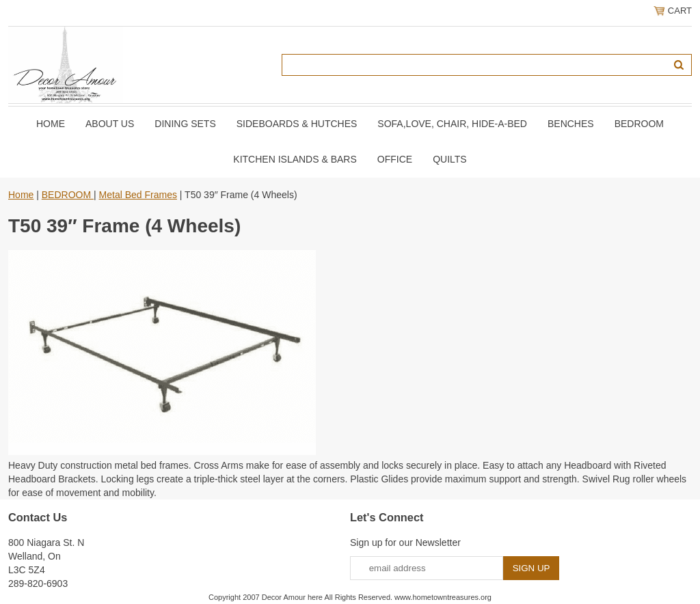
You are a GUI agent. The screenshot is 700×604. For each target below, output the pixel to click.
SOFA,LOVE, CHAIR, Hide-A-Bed (452, 124)
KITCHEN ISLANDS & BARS (295, 159)
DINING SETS (185, 124)
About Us (110, 124)
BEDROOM (639, 124)
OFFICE (395, 159)
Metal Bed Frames (138, 195)
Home (51, 124)
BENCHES (571, 124)
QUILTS (450, 159)
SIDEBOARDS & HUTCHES (297, 124)
